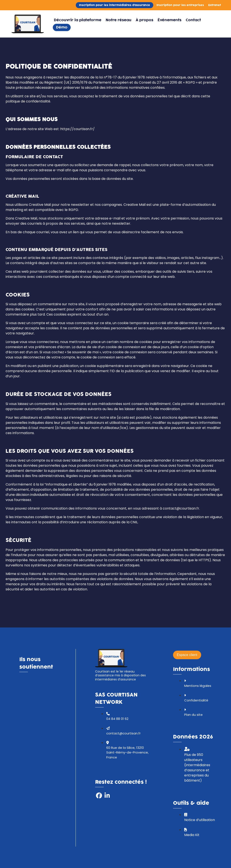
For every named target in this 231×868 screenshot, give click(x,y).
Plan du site (193, 715)
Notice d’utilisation (200, 820)
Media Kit (192, 835)
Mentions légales (198, 686)
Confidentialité (196, 700)
